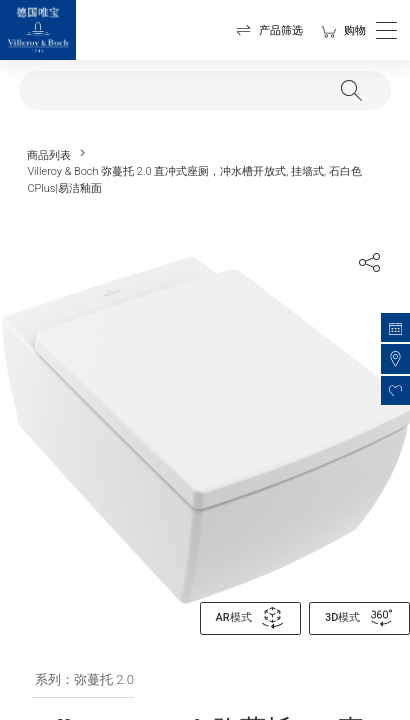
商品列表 (49, 155)
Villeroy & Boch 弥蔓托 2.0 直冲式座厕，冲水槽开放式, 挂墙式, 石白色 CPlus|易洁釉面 (194, 179)
